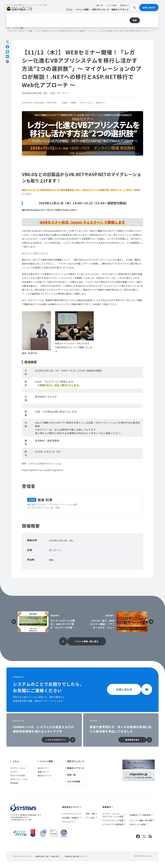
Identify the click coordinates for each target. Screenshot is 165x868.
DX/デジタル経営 (18, 775)
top (8, 28)
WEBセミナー (101, 103)
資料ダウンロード (101, 9)
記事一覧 (100, 5)
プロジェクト (69, 822)
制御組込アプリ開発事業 (141, 815)
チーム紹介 (92, 818)
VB (23, 19)
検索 (135, 8)
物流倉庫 (69, 19)
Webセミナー (44, 768)
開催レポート (43, 772)
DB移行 (57, 19)
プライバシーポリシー (22, 856)
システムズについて (72, 814)
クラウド (33, 19)
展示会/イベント (45, 775)
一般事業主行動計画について (75, 856)
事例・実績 (92, 814)
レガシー (45, 19)
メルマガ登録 (112, 5)
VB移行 (65, 103)
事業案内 (108, 807)
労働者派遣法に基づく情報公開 (47, 856)
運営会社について (72, 807)
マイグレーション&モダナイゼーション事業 (114, 815)
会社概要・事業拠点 (72, 818)
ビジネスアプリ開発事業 (114, 824)
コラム (70, 9)
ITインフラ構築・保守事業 (142, 820)
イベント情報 (83, 9)
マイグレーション (86, 103)
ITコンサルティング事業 (114, 820)
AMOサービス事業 (139, 824)
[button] (35, 253)
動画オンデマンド (120, 9)
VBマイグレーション (19, 779)
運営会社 (125, 5)
